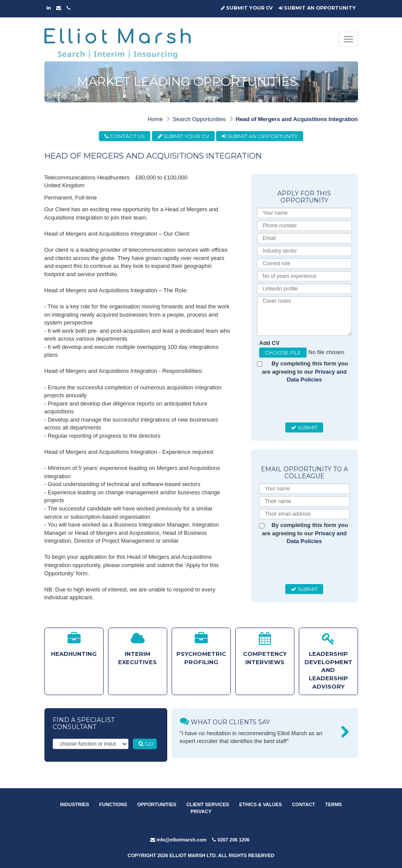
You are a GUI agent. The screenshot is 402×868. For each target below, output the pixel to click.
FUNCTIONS (113, 804)
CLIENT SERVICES (208, 804)
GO (146, 744)
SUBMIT (304, 427)
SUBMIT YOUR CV (247, 8)
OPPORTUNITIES (157, 804)
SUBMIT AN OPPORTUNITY (317, 8)
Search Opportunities (199, 119)
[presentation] (325, 403)
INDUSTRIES (75, 804)
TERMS (333, 804)
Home (155, 119)
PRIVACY (201, 811)
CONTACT (303, 804)
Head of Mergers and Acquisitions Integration (297, 119)
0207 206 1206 (231, 840)
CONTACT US (125, 136)
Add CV (269, 343)
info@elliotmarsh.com (178, 840)
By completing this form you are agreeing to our (305, 372)
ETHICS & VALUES (260, 804)
